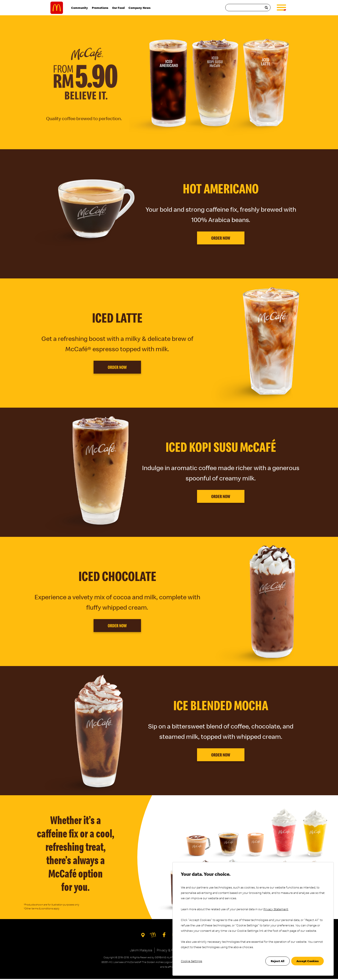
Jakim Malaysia (141, 951)
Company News (139, 8)
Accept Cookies (307, 961)
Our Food (118, 8)
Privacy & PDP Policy (172, 951)
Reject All (278, 961)
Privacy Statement (276, 909)
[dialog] (253, 919)
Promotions (100, 8)
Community (80, 8)
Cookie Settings (192, 961)
